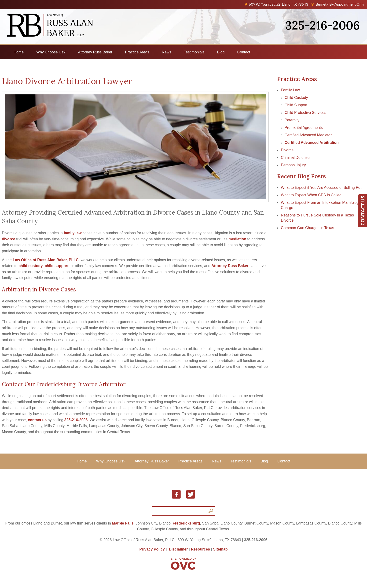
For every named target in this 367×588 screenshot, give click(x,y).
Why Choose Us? (51, 52)
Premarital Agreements (304, 128)
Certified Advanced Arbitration (312, 143)
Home (19, 52)
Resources (200, 549)
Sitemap (220, 549)
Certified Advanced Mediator (308, 135)
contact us (37, 420)
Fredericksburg (186, 523)
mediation (238, 239)
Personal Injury (293, 165)
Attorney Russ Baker (95, 52)
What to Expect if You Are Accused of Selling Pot (321, 188)
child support (57, 266)
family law (73, 233)
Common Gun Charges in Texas (307, 228)
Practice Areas (137, 52)
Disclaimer (178, 549)
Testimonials (194, 52)
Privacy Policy (152, 549)
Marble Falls (123, 523)
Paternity (292, 120)
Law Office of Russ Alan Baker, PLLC (46, 260)
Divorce (287, 150)
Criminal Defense (295, 158)
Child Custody (296, 98)
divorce (9, 239)
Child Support (296, 105)
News (166, 52)
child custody (31, 266)
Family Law (290, 90)
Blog (221, 52)
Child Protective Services (305, 113)
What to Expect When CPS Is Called (311, 195)
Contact (244, 52)
